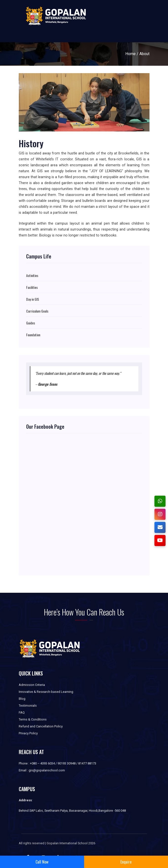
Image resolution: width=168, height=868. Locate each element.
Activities (32, 275)
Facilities (32, 287)
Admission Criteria (32, 685)
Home (131, 54)
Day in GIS (33, 299)
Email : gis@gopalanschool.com (42, 770)
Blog (22, 699)
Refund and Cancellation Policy (41, 726)
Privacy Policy (28, 733)
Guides (31, 323)
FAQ (22, 712)
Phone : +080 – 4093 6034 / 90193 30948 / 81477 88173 (57, 763)
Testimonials (28, 706)
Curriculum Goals (37, 311)
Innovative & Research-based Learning (46, 692)
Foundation (33, 335)
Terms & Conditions (33, 719)
